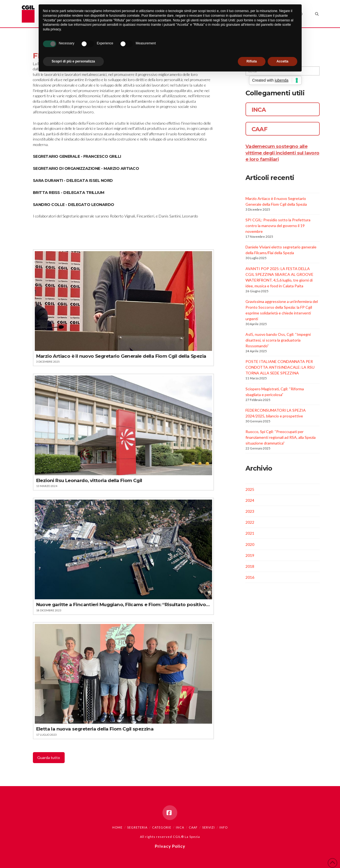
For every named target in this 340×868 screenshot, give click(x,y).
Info (224, 827)
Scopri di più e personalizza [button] (73, 61)
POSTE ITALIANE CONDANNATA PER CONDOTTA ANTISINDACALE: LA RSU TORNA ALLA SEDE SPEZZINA (280, 367)
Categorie (162, 827)
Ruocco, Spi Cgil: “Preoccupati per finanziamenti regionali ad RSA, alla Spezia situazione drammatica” (281, 437)
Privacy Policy (170, 846)
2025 (250, 489)
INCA (180, 827)
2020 (250, 544)
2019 (250, 555)
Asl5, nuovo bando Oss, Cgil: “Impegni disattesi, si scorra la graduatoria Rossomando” (278, 340)
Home (117, 827)
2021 (250, 533)
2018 (250, 566)
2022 (250, 522)
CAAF (193, 827)
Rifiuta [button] (252, 61)
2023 (250, 511)
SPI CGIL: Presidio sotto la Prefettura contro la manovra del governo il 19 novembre (278, 226)
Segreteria (137, 827)
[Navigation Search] (314, 14)
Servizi (208, 827)
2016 (250, 577)
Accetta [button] (282, 61)
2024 (250, 500)
